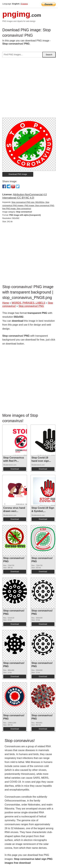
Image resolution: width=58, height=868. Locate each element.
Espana (24, 4)
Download (15, 469)
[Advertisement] (29, 89)
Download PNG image (18, 174)
